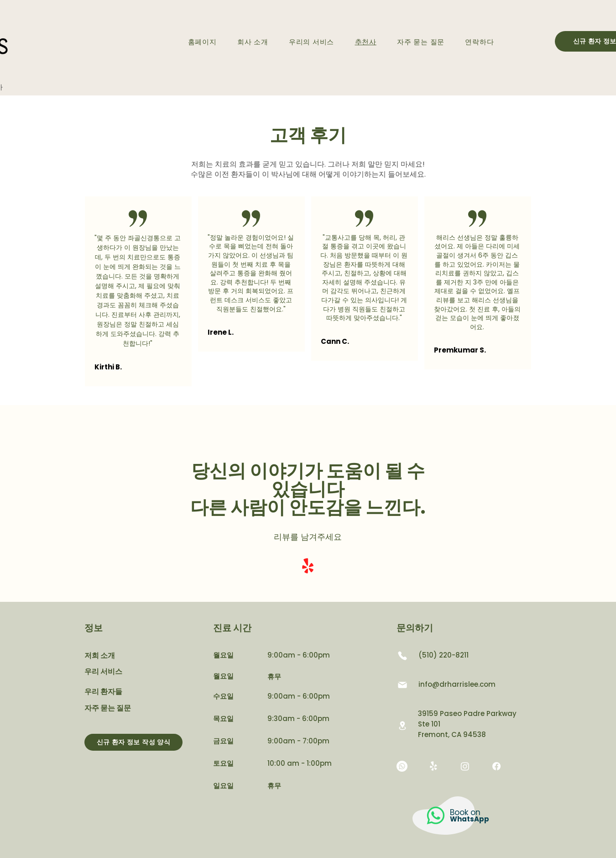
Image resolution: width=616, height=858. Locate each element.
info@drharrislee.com (457, 684)
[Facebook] (496, 766)
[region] (447, 822)
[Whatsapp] (402, 766)
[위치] (402, 725)
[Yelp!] (308, 566)
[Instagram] (465, 766)
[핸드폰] (402, 656)
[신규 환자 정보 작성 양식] (133, 742)
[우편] (402, 685)
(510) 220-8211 (444, 655)
